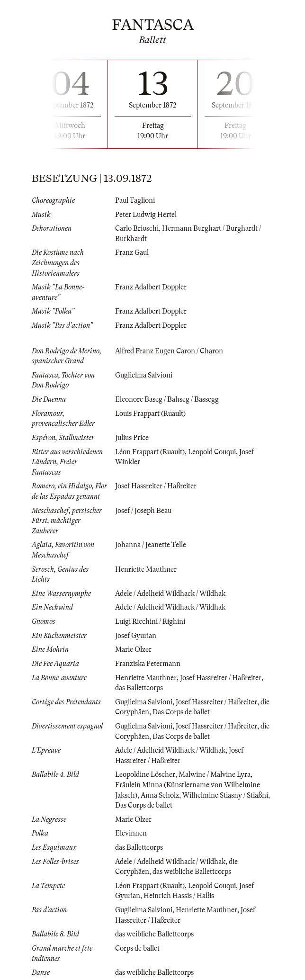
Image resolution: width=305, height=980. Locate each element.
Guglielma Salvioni (144, 375)
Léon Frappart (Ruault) (150, 452)
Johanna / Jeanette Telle (151, 545)
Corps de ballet (137, 948)
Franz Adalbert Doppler (151, 287)
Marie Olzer (133, 649)
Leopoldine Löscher (145, 774)
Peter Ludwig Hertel (146, 215)
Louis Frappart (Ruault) (150, 414)
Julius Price (132, 438)
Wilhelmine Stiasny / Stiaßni (225, 795)
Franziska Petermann (148, 664)
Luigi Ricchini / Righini (150, 621)
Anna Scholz (160, 795)
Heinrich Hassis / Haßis (179, 896)
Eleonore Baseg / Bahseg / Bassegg (167, 399)
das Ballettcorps (139, 688)
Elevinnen (131, 833)
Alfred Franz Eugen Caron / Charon (169, 351)
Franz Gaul (132, 252)
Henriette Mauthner (146, 569)
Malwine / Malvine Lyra (215, 774)
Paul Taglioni (135, 200)
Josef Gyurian (136, 636)
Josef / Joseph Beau (143, 511)
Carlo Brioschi (137, 228)
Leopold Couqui (212, 452)
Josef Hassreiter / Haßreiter (156, 486)
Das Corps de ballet (181, 712)
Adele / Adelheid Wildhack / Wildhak (170, 593)
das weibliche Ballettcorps (192, 872)
